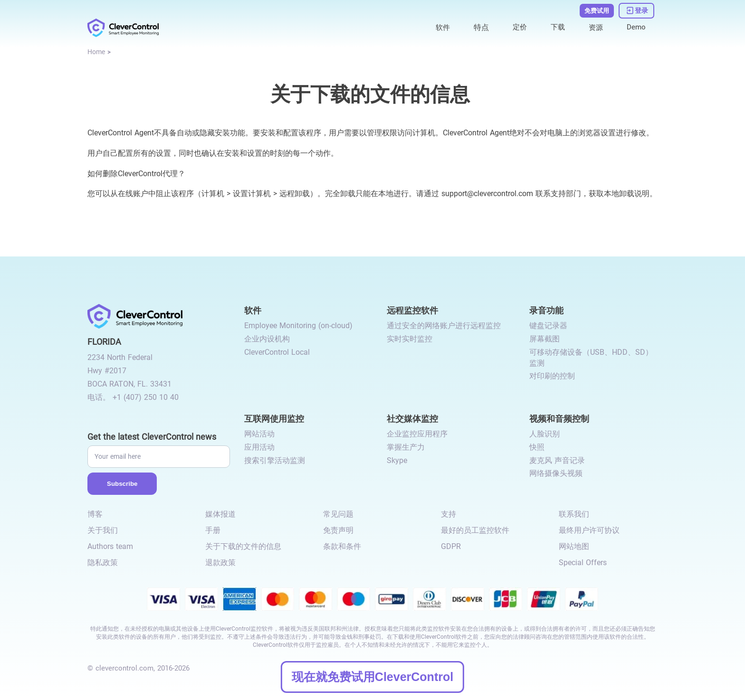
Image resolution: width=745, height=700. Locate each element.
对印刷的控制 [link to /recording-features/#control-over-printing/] (552, 376)
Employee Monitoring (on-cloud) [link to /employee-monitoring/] (298, 326)
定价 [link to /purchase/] (516, 24)
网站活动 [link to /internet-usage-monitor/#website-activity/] (259, 434)
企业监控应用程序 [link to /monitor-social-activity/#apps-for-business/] (417, 434)
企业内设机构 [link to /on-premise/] (267, 339)
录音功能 (546, 310)
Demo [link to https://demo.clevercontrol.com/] (636, 24)
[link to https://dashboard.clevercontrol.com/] (637, 9)
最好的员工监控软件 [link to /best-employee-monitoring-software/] (475, 530)
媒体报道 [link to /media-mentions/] (220, 514)
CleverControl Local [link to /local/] (277, 352)
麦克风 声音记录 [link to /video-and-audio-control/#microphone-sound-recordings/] (557, 460)
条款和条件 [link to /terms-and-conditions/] (342, 546)
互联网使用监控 (274, 418)
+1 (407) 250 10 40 (146, 397)
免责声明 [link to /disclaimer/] (338, 530)
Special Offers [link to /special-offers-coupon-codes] (583, 563)
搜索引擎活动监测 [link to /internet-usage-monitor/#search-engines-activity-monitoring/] (275, 460)
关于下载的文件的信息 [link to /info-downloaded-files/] (243, 546)
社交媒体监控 (412, 418)
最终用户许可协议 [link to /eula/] (589, 530)
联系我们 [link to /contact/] (574, 514)
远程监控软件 (412, 310)
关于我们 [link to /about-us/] (103, 530)
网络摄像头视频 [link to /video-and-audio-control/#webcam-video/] (556, 473)
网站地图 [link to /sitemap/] (574, 546)
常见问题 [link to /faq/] (338, 514)
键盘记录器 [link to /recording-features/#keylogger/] (548, 326)
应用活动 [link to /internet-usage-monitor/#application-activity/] (259, 447)
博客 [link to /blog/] (95, 514)
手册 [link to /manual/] (213, 530)
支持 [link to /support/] (449, 514)
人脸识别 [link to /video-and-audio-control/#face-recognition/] (544, 434)
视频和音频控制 (559, 418)
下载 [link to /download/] (555, 24)
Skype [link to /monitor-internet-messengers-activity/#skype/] (397, 460)
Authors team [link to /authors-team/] (110, 546)
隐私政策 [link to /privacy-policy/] (103, 563)
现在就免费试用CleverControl (372, 677)
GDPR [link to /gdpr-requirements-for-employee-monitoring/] (451, 546)
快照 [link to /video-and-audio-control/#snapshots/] (537, 447)
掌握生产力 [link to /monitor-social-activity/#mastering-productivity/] (406, 447)
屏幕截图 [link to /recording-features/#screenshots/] (544, 339)
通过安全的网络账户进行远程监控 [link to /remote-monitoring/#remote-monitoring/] (444, 326)
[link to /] (123, 25)
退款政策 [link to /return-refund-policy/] (220, 563)
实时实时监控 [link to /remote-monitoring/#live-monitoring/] (410, 339)
